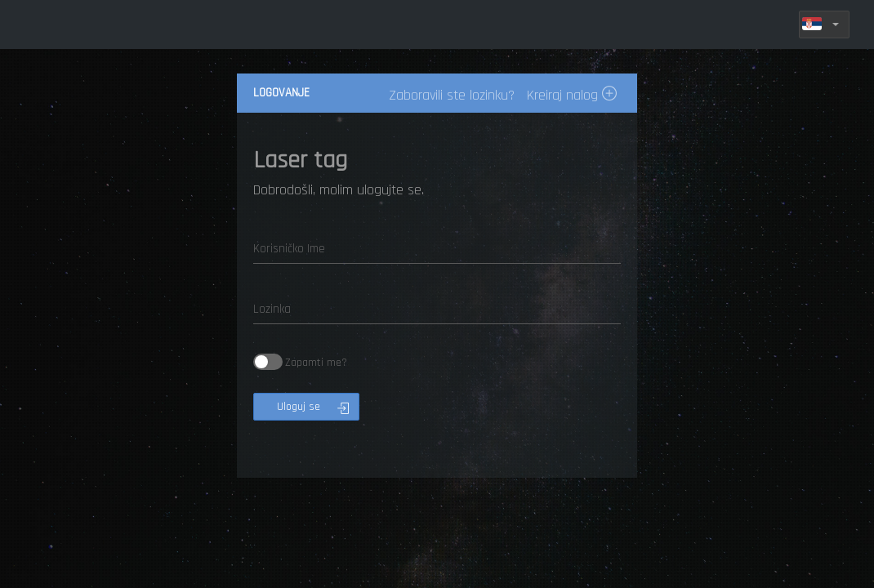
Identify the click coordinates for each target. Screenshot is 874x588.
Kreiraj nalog (572, 95)
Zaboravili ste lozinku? (452, 95)
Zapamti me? (300, 362)
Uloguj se (313, 407)
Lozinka (272, 309)
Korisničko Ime (289, 249)
